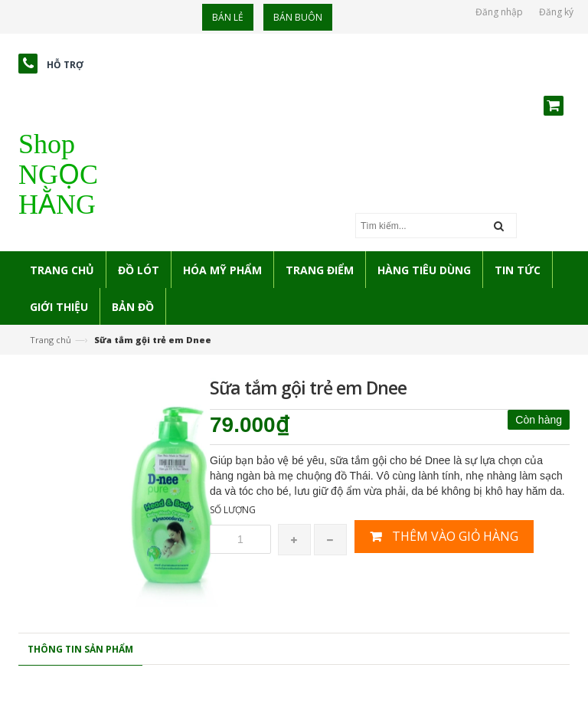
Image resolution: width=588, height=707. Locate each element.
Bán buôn (298, 17)
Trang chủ (51, 340)
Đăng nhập (499, 12)
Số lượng (233, 510)
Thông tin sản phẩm (80, 649)
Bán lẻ (228, 17)
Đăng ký (556, 12)
